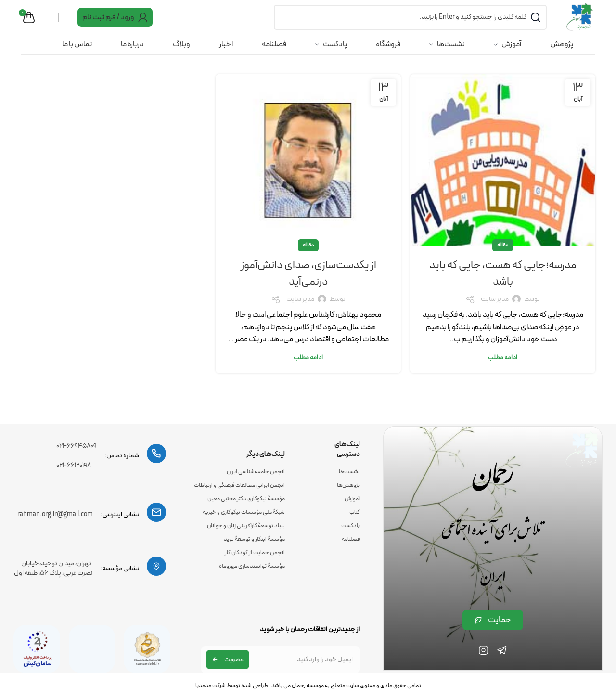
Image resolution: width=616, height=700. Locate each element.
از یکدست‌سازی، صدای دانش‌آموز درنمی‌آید (308, 288)
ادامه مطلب (503, 372)
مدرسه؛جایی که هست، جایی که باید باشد (503, 288)
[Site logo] (579, 19)
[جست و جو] (409, 19)
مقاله (503, 259)
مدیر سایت (495, 314)
